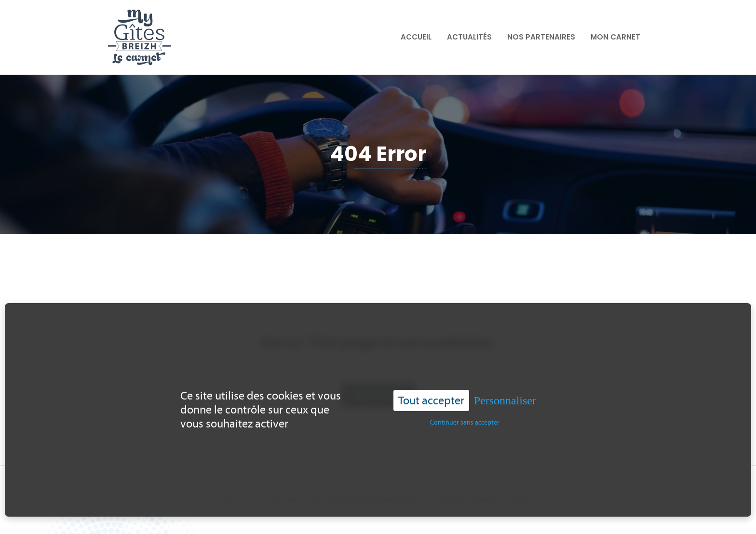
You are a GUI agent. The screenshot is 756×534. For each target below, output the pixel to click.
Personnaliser (505, 393)
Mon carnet (615, 37)
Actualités (469, 37)
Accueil (416, 37)
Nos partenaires (541, 37)
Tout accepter (431, 393)
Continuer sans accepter (465, 416)
